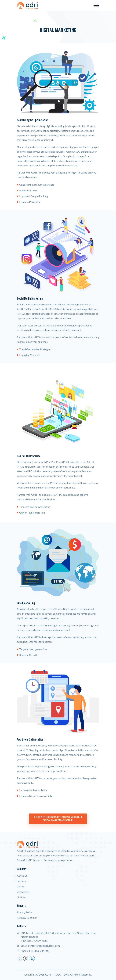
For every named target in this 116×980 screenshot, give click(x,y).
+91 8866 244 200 (39, 951)
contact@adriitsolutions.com (44, 946)
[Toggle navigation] (96, 5)
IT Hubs (21, 897)
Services (21, 881)
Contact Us (23, 892)
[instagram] (26, 958)
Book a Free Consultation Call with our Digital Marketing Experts (58, 819)
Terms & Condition (27, 918)
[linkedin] (32, 958)
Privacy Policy (25, 912)
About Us (22, 876)
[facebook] (19, 958)
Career (21, 886)
